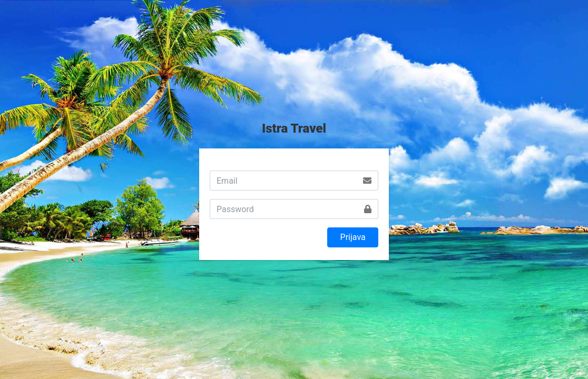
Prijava (353, 237)
